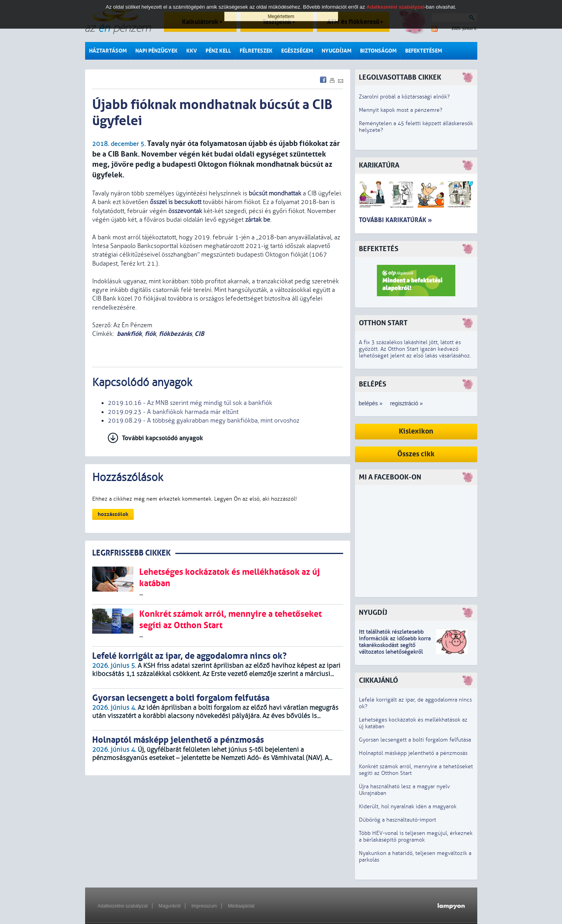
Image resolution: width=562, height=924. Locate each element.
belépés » (371, 403)
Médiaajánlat (241, 906)
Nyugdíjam (336, 51)
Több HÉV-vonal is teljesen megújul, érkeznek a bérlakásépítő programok (416, 837)
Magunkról (169, 906)
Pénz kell (218, 51)
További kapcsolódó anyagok (163, 438)
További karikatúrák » (395, 220)
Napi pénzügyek (156, 51)
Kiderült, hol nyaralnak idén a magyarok (408, 806)
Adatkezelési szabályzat (123, 906)
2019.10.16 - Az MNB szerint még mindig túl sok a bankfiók (190, 403)
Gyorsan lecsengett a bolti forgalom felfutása (415, 740)
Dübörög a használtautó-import (397, 820)
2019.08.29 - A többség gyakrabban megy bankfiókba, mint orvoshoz (204, 421)
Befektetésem (424, 51)
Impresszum (204, 906)
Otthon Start (383, 323)
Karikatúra (379, 165)
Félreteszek (256, 51)
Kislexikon (416, 431)
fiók (150, 334)
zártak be (258, 220)
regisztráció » (406, 403)
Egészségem (297, 51)
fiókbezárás (175, 334)
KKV (192, 51)
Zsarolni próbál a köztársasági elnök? (404, 97)
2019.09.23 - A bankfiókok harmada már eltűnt (173, 412)
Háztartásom (108, 51)
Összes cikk (416, 454)
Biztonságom (378, 51)
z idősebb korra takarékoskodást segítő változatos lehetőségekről (395, 645)
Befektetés (379, 249)
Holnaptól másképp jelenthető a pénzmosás (413, 753)
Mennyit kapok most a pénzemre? (401, 110)
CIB (199, 334)
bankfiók (129, 334)
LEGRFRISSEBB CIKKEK (131, 553)
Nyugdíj (373, 613)
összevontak (185, 211)
